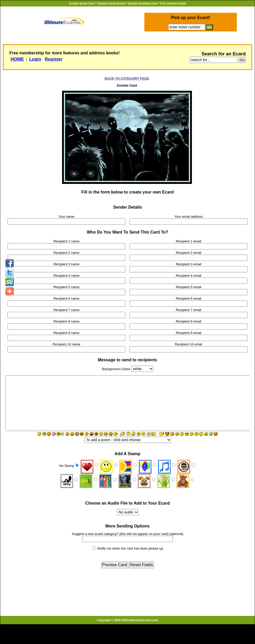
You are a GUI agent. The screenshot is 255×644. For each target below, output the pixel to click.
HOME (17, 59)
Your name (66, 217)
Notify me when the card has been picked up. (131, 557)
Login (35, 59)
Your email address (188, 217)
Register (53, 59)
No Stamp (67, 474)
